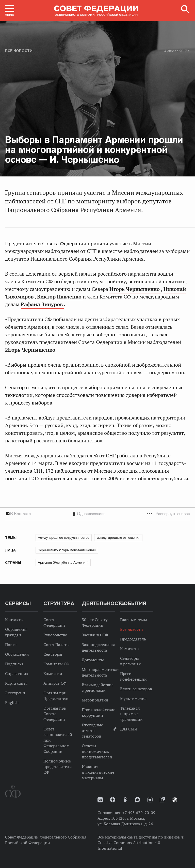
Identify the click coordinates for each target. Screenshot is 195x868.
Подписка (14, 664)
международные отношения (118, 537)
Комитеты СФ (56, 664)
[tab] (97, 514)
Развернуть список (173, 514)
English (12, 702)
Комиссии (53, 674)
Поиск (11, 645)
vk (100, 800)
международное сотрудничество (64, 537)
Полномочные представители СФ (58, 767)
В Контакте (20, 514)
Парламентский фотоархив (175, 800)
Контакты (14, 620)
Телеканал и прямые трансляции (131, 714)
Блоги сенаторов (136, 689)
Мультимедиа (133, 698)
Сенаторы (53, 654)
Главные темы (134, 620)
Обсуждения (17, 654)
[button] (10, 10)
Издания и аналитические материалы (98, 772)
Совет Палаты (56, 645)
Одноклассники (91, 514)
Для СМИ (129, 729)
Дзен (113, 800)
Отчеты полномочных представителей (97, 751)
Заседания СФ (95, 635)
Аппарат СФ (55, 683)
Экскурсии (15, 693)
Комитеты (130, 649)
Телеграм (150, 800)
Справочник (17, 674)
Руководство (55, 635)
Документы (93, 660)
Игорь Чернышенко (135, 289)
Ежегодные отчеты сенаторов (92, 730)
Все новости (19, 51)
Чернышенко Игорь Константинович (67, 550)
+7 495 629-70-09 (139, 813)
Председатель (133, 639)
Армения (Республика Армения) (63, 562)
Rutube (162, 800)
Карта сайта (16, 683)
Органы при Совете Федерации (55, 714)
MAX (137, 800)
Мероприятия (95, 700)
